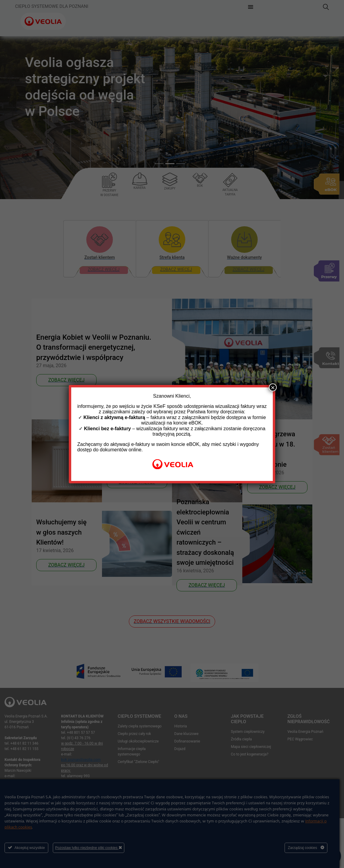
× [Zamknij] (273, 387)
